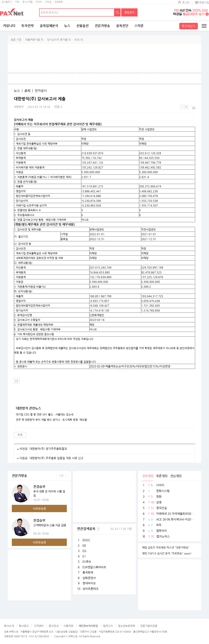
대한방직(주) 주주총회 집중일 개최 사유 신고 (56, 458)
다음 (66, 476)
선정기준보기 (98, 529)
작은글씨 (182, 107)
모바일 (48, 2)
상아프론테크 (90, 589)
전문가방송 (102, 26)
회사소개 (9, 626)
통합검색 (129, 12)
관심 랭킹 (176, 476)
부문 (13, 40)
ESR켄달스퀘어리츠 (94, 567)
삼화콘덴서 (89, 578)
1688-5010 (20, 636)
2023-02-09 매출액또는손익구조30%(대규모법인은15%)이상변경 (130, 366)
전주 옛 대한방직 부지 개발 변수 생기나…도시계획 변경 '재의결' (52, 420)
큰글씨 (186, 107)
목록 (20, 435)
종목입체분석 (49, 26)
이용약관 (68, 626)
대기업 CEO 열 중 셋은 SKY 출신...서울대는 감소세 (45, 414)
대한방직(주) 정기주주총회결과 (48, 449)
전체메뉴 (204, 26)
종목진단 (122, 26)
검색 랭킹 (148, 476)
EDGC (86, 540)
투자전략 (27, 26)
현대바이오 (89, 583)
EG (84, 551)
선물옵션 (82, 26)
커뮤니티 (9, 26)
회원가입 (204, 2)
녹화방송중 (39, 508)
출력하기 (193, 107)
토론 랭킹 (162, 476)
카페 (17, 2)
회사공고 (24, 626)
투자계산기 (189, 26)
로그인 (186, 2)
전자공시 (41, 91)
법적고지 (108, 626)
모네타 (39, 2)
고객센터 (39, 626)
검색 (118, 12)
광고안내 (54, 626)
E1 (84, 556)
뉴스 (67, 26)
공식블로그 (7, 2)
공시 (27, 91)
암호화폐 (59, 2)
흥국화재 (88, 572)
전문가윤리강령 (149, 626)
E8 (84, 546)
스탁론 (139, 26)
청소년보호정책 (126, 626)
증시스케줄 (27, 2)
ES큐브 (87, 562)
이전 (56, 476)
